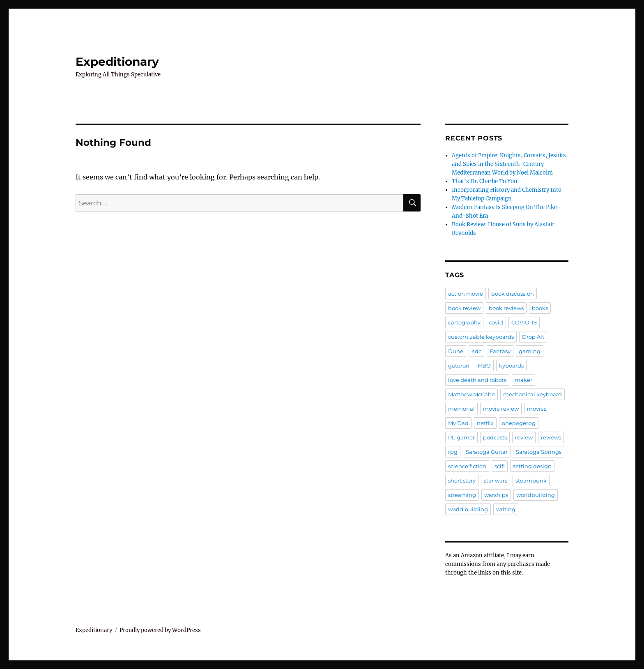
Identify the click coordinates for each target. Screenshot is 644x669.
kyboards (511, 366)
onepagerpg (519, 423)
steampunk (531, 480)
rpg (453, 452)
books (540, 308)
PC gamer (461, 437)
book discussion (513, 294)
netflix (485, 423)
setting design (532, 466)
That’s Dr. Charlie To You (484, 181)
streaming (462, 495)
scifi (500, 466)
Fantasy (500, 351)
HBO (484, 366)
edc (476, 351)
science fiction (467, 466)
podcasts (495, 437)
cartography (464, 322)
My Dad (458, 423)
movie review (501, 409)
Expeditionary (117, 62)
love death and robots (477, 380)
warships (496, 495)
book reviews (506, 308)
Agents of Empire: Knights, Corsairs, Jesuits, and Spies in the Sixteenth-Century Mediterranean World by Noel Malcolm (510, 164)
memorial (461, 409)
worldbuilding (536, 495)
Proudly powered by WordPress (160, 630)
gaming (530, 351)
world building (468, 509)
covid (496, 322)
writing (506, 509)
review (524, 437)
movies (537, 409)
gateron (459, 366)
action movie (466, 294)
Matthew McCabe (471, 394)
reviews (551, 437)
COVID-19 (524, 322)
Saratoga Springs (539, 452)
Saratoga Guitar (487, 452)
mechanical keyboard (532, 394)
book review (464, 308)
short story (462, 480)
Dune (456, 351)
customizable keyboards (481, 337)
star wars (496, 480)
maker (523, 380)
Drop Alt (533, 337)
